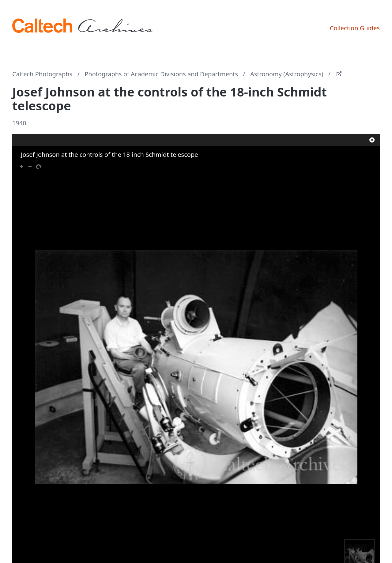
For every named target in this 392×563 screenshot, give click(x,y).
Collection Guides (355, 28)
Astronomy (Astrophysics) (287, 74)
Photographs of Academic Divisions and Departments (161, 74)
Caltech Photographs (42, 74)
